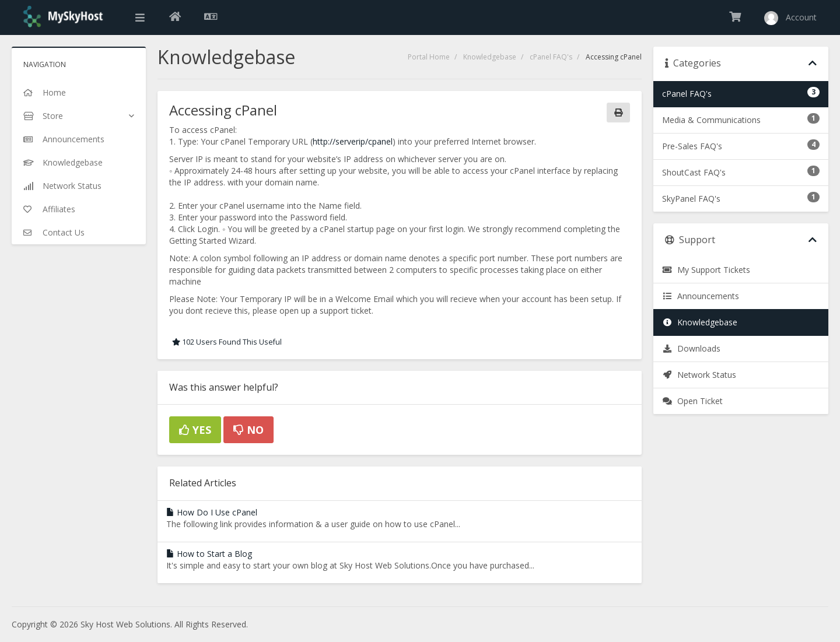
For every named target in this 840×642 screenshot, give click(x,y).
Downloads (691, 348)
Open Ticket (692, 401)
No (249, 430)
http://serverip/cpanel (353, 141)
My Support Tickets (706, 270)
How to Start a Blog (209, 554)
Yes (195, 430)
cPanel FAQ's (551, 57)
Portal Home (429, 57)
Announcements (701, 296)
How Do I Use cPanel (212, 512)
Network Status (699, 375)
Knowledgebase (490, 57)
